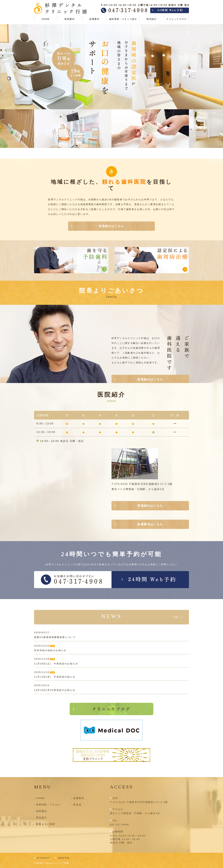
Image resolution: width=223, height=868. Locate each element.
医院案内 (70, 19)
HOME (46, 19)
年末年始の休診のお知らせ (50, 650)
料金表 (77, 805)
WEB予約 (64, 858)
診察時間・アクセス (48, 805)
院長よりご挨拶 (46, 824)
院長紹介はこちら (111, 226)
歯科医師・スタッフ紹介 (123, 19)
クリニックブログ (176, 19)
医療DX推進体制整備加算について (55, 637)
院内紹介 (152, 19)
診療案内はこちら (150, 524)
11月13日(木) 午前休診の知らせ (55, 677)
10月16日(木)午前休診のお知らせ (55, 690)
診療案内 (94, 19)
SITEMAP (43, 858)
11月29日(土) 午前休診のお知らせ (56, 664)
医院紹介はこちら (150, 506)
